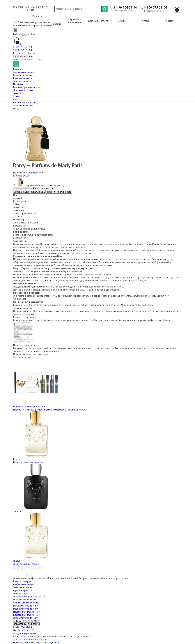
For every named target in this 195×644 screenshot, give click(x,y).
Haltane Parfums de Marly (27, 612)
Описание (19, 192)
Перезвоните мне (124, 11)
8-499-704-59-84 (125, 7)
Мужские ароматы (38, 24)
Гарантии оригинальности (74, 21)
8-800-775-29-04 (155, 7)
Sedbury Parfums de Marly (26, 621)
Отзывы (122, 21)
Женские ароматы (28, 24)
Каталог (38, 16)
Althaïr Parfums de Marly (26, 603)
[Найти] (105, 9)
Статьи (146, 21)
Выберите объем (23, 188)
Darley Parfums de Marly (26, 606)
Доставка (31, 192)
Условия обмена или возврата (29, 596)
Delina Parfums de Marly (26, 609)
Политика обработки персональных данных (36, 642)
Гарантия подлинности (59, 192)
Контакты (170, 21)
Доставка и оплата (98, 21)
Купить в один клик (44, 188)
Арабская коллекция (18, 24)
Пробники (57, 24)
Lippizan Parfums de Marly (27, 615)
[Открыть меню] (15, 31)
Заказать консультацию (27, 624)
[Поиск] (78, 9)
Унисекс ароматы (47, 24)
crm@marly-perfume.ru (25, 633)
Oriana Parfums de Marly (26, 618)
